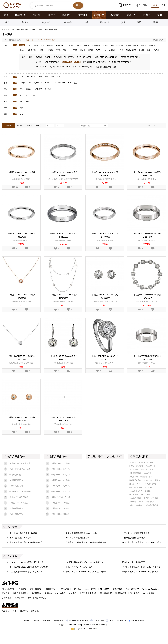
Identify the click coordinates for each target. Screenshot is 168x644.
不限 (15, 45)
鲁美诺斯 (139, 505)
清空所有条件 (158, 40)
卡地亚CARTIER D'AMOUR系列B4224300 (147, 358)
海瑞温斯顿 (96, 45)
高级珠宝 (26, 22)
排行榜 (52, 15)
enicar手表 (148, 473)
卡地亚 (29, 40)
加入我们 (46, 621)
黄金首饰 (133, 502)
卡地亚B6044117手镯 (60, 463)
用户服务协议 (58, 621)
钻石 (21, 114)
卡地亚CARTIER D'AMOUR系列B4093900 (106, 235)
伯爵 (29, 45)
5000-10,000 (34, 83)
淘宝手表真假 (35, 589)
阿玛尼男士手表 (151, 484)
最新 (29, 125)
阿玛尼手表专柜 (135, 480)
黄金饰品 (148, 491)
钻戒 (86, 22)
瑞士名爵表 (135, 593)
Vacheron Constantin (151, 589)
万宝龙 (75, 50)
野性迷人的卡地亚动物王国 (133, 562)
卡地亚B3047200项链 (60, 514)
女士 (21, 95)
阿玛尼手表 (138, 487)
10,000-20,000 (47, 83)
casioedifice (148, 480)
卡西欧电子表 (150, 466)
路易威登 (152, 45)
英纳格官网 (134, 477)
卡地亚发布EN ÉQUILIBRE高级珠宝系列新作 (29, 567)
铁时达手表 (19, 598)
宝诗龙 (79, 45)
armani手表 (134, 470)
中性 (33, 95)
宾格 (142, 495)
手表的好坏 (64, 589)
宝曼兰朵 (67, 50)
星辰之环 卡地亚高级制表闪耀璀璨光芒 (26, 542)
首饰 (15, 611)
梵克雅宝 (70, 45)
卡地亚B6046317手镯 (60, 486)
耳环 (34, 77)
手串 (59, 77)
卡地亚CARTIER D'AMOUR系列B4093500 (106, 174)
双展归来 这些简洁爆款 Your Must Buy (82, 533)
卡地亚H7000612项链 (19, 497)
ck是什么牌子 (151, 502)
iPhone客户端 (73, 621)
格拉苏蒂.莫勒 (149, 593)
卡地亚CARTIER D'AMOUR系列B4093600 (64, 174)
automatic (149, 487)
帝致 (122, 50)
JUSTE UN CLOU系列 (53, 57)
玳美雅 (58, 50)
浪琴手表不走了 (132, 589)
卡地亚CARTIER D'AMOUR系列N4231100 (106, 358)
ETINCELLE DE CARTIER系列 (95, 62)
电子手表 (155, 498)
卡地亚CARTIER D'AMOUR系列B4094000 (22, 235)
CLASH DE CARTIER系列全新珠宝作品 (27, 562)
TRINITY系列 (69, 57)
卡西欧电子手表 (146, 477)
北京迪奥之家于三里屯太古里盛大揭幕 (26, 572)
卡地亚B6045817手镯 (60, 469)
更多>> (116, 67)
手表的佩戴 (7, 598)
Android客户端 (97, 621)
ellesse (140, 484)
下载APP (125, 5)
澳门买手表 (36, 593)
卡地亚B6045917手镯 (60, 475)
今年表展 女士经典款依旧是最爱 (136, 533)
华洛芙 (128, 45)
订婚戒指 (67, 22)
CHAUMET (60, 45)
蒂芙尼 (87, 45)
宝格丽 (36, 45)
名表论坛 (115, 15)
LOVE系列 (39, 57)
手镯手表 (144, 470)
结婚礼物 (48, 89)
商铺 (159, 15)
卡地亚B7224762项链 (18, 503)
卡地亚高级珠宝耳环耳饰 (20, 469)
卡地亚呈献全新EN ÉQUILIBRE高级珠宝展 (140, 572)
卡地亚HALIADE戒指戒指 (20, 492)
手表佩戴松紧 (106, 593)
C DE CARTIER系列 (52, 62)
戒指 (21, 77)
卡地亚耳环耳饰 (16, 480)
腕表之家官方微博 (138, 621)
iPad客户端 (84, 621)
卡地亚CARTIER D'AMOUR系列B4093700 (147, 174)
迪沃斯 (132, 484)
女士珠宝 (83, 15)
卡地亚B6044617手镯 (60, 492)
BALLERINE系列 (85, 67)
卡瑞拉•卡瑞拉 (32, 50)
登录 (155, 5)
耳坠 (139, 22)
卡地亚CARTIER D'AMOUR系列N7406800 (22, 358)
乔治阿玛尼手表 (135, 473)
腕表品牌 (67, 15)
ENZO (98, 50)
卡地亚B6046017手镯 (60, 480)
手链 (52, 77)
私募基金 (6, 611)
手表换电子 (77, 589)
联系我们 (37, 621)
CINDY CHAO (131, 50)
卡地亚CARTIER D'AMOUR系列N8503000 (106, 296)
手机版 (110, 621)
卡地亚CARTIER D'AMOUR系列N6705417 (147, 296)
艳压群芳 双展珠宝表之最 (20, 538)
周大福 (83, 50)
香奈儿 (105, 45)
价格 (39, 125)
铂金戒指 (104, 22)
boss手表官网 (91, 589)
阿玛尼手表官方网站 (146, 462)
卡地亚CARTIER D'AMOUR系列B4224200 (147, 235)
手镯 (156, 22)
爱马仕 (43, 50)
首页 (6, 15)
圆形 (21, 108)
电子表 (146, 498)
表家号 (147, 15)
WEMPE (157, 50)
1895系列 (38, 62)
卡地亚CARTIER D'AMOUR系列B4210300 (64, 235)
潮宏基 (90, 50)
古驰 (105, 50)
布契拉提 (50, 45)
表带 (131, 505)
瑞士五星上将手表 (20, 593)
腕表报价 (36, 15)
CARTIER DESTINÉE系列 (67, 67)
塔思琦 (50, 50)
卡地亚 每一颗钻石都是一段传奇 (23, 533)
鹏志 (152, 470)
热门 (20, 125)
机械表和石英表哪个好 (153, 505)
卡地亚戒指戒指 (16, 486)
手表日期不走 (50, 589)
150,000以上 (73, 83)
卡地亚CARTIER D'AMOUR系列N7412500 (22, 296)
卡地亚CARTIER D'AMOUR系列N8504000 (22, 419)
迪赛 (148, 495)
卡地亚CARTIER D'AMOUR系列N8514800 (64, 358)
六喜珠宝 (22, 589)
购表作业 (132, 15)
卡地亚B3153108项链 (60, 503)
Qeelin (22, 50)
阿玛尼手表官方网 (136, 466)
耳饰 (27, 77)
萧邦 (43, 45)
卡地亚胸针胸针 (16, 475)
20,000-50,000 (60, 83)
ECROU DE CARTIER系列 (130, 57)
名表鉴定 (133, 462)
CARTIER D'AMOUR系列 (48, 40)
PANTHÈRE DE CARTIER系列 (120, 62)
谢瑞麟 (141, 50)
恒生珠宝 (6, 593)
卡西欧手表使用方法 (88, 593)
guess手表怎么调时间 (37, 598)
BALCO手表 (60, 593)
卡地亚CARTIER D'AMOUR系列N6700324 (64, 419)
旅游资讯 (35, 611)
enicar (141, 502)
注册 (164, 5)
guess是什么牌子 (136, 491)
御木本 (144, 45)
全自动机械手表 (135, 498)
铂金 (27, 102)
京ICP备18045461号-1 (100, 625)
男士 (27, 95)
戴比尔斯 (120, 45)
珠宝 (7, 22)
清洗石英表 (117, 589)
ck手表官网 (134, 495)
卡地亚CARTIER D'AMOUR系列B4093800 (22, 174)
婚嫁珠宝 (47, 22)
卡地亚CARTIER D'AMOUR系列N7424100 (64, 296)
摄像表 (158, 480)
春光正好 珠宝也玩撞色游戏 (78, 538)
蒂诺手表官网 (121, 593)
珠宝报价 (99, 15)
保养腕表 (48, 593)
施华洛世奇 (113, 50)
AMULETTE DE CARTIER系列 (107, 57)
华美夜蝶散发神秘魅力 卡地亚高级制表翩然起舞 (86, 542)
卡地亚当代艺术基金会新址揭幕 (79, 567)
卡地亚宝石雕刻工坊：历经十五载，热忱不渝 (141, 567)
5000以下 (23, 83)
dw (131, 487)
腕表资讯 (20, 15)
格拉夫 (136, 45)
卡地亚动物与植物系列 (102, 67)
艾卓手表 (73, 593)
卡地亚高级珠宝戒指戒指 (20, 463)
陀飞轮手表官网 (8, 589)
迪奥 (112, 45)
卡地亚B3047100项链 (60, 508)
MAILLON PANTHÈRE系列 (45, 67)
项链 (123, 22)
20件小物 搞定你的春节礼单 (134, 538)
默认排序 (8, 126)
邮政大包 (24, 611)
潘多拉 (149, 50)
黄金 (21, 102)
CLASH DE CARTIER (85, 57)
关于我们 (27, 621)
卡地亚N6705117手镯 (60, 497)
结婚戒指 (39, 89)
